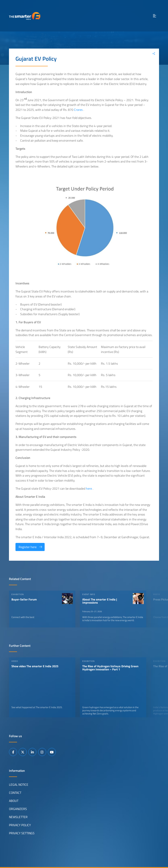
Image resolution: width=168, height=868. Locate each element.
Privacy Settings (22, 833)
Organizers (18, 809)
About (14, 801)
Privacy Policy (20, 825)
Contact (15, 793)
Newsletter (18, 817)
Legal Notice (19, 785)
